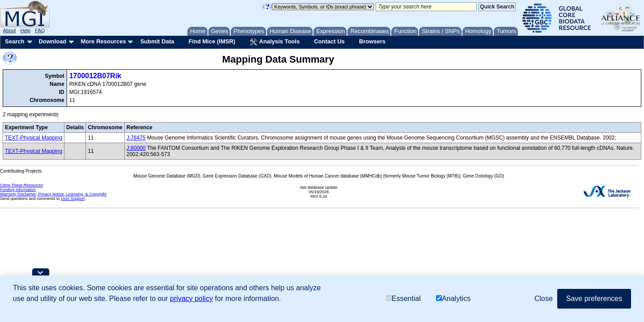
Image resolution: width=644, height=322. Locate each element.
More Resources (103, 41)
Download (52, 41)
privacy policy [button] (191, 299)
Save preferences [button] (594, 299)
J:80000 (136, 148)
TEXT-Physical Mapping (34, 138)
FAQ (40, 30)
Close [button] (544, 299)
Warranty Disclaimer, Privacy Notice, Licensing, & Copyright (53, 194)
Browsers (372, 41)
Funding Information (18, 190)
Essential (403, 299)
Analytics (453, 299)
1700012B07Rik (95, 76)
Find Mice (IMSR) (212, 41)
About (10, 30)
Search (15, 41)
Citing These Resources (21, 185)
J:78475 (136, 138)
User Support (73, 199)
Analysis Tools (275, 42)
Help (25, 30)
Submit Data (157, 41)
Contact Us (329, 41)
